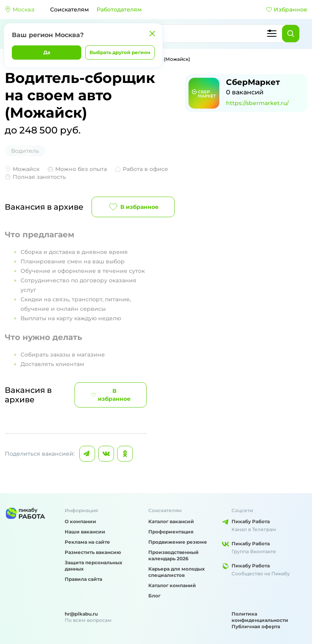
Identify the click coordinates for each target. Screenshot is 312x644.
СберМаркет (253, 82)
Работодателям (119, 9)
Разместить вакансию (93, 552)
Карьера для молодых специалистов (177, 572)
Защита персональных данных (93, 566)
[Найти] (291, 34)
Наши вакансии (85, 532)
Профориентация (171, 532)
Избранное (287, 9)
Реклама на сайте (87, 542)
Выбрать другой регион (120, 52)
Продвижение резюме (178, 542)
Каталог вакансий (171, 521)
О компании (80, 521)
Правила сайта (83, 579)
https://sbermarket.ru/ (257, 103)
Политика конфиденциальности (260, 617)
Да (47, 52)
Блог (154, 596)
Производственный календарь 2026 (174, 555)
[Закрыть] (152, 34)
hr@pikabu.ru (81, 614)
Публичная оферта (256, 626)
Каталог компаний (172, 585)
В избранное (133, 207)
